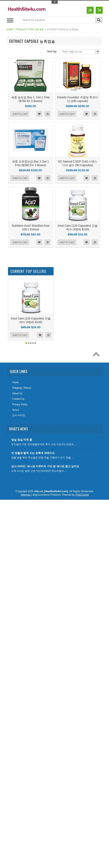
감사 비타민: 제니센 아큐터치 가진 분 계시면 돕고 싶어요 (45, 466)
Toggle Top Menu (55, 2)
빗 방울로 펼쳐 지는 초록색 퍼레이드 (33, 453)
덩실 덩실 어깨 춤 (22, 440)
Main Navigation (10, 20)
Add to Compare (47, 114)
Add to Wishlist (39, 114)
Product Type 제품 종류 (30, 29)
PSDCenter (82, 495)
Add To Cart (20, 114)
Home (10, 29)
